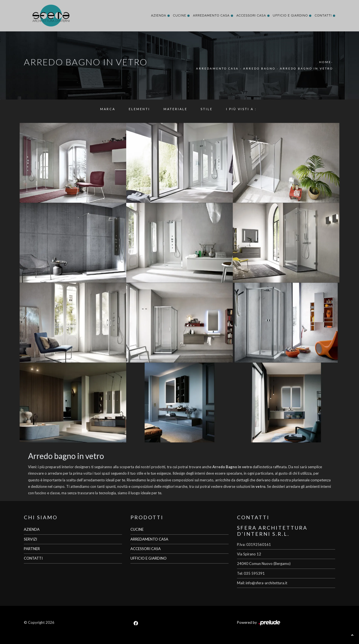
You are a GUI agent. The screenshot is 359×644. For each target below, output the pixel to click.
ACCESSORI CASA (146, 549)
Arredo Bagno (259, 68)
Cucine (180, 16)
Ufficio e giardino (290, 16)
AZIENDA (32, 529)
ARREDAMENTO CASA (149, 539)
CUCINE (137, 529)
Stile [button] (207, 109)
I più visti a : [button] (241, 109)
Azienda (158, 16)
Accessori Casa (251, 16)
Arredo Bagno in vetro (306, 68)
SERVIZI (30, 539)
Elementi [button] (139, 109)
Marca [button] (108, 109)
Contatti (323, 16)
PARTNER (32, 549)
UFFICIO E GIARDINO (149, 558)
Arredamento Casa (211, 16)
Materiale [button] (175, 109)
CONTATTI (33, 558)
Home (325, 62)
